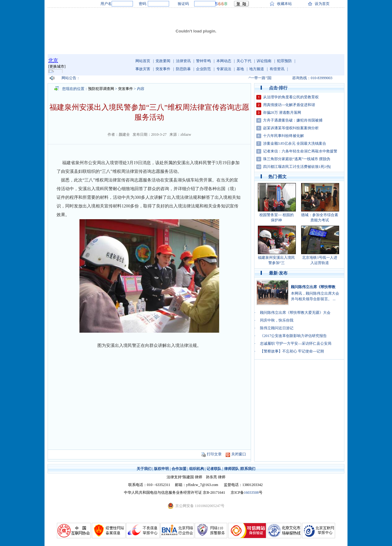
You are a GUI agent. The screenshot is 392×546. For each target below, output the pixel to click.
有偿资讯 (277, 69)
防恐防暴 (183, 69)
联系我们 (248, 469)
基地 (240, 69)
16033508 (251, 493)
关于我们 (144, 469)
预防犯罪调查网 (101, 89)
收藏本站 (284, 4)
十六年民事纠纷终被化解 (283, 136)
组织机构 (197, 469)
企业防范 (203, 69)
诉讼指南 (264, 61)
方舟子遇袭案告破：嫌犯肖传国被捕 (293, 120)
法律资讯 (183, 61)
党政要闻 (163, 61)
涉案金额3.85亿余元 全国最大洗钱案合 (295, 143)
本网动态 (224, 61)
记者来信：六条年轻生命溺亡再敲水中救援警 (300, 151)
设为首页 (322, 4)
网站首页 (143, 61)
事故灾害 (143, 69)
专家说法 (224, 69)
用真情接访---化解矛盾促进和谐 (289, 105)
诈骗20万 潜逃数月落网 (282, 113)
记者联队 (214, 469)
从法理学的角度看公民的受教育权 (291, 97)
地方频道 (257, 69)
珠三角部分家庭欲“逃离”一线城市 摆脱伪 (297, 159)
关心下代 (244, 61)
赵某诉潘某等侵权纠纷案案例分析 (291, 128)
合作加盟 (179, 469)
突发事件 (163, 69)
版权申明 (161, 469)
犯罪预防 (284, 61)
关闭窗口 (239, 454)
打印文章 (214, 454)
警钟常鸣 (203, 61)
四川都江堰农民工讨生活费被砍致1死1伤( (297, 167)
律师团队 (232, 469)
